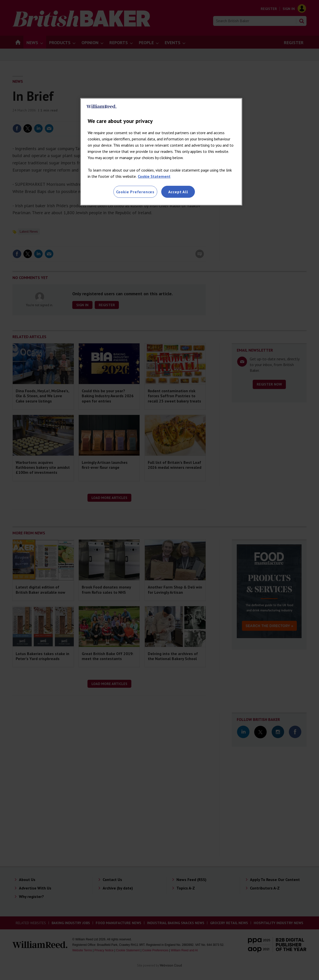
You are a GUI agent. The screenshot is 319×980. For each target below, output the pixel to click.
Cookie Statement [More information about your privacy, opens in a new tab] (154, 176)
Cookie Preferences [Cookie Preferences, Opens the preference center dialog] (135, 192)
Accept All (178, 192)
